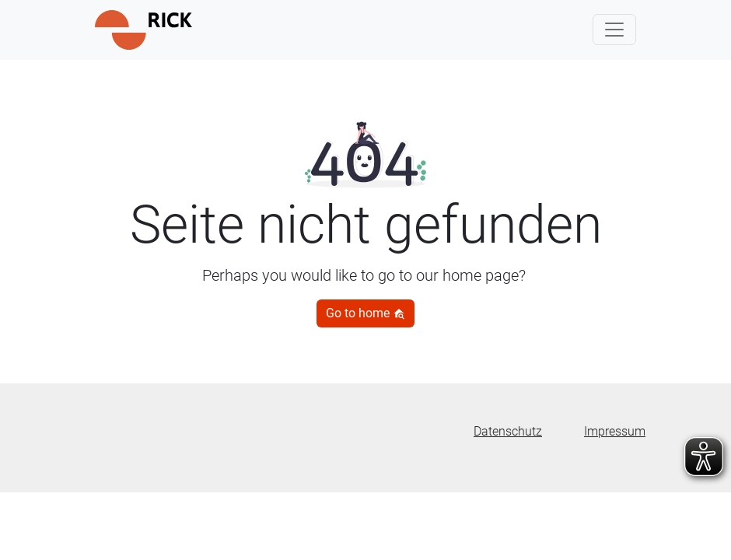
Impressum (615, 431)
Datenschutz (508, 431)
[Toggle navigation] (614, 30)
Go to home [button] (365, 313)
